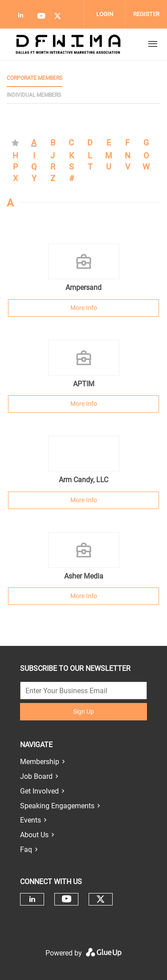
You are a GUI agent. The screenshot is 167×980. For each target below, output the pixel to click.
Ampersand (83, 287)
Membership (40, 762)
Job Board (36, 776)
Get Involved (39, 791)
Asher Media (84, 576)
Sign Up (83, 711)
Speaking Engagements (57, 806)
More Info (84, 308)
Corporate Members (35, 78)
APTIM (84, 384)
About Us (34, 835)
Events (31, 820)
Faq (26, 850)
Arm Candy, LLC (83, 480)
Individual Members (34, 95)
